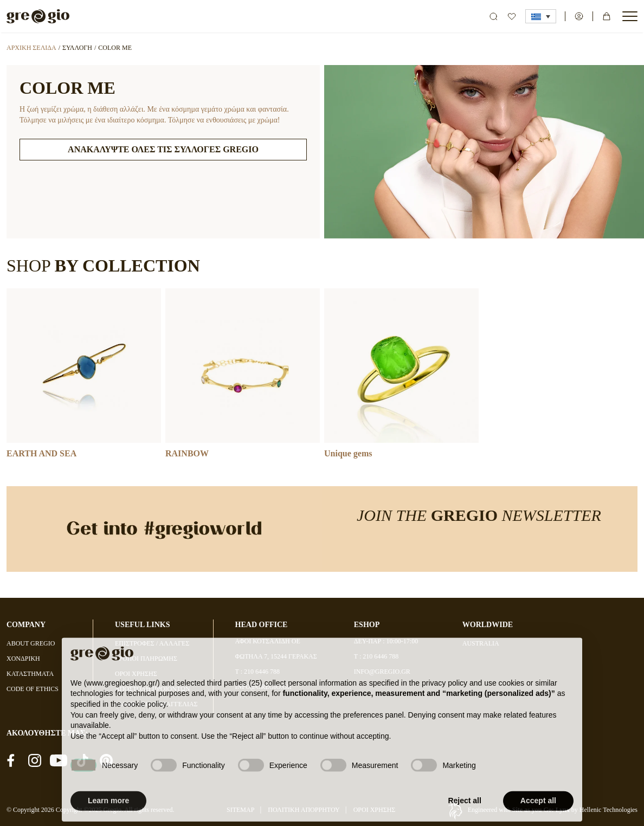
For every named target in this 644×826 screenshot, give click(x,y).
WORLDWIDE (488, 625)
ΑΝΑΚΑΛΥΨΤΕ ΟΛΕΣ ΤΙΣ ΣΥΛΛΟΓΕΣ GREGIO (163, 149)
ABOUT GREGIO (31, 643)
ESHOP (367, 625)
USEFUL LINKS (143, 625)
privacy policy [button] (445, 704)
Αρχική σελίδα (31, 48)
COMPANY (26, 625)
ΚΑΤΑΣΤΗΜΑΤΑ (30, 674)
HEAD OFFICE (262, 625)
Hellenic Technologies (608, 810)
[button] (541, 16)
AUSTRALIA (481, 643)
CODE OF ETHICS (33, 689)
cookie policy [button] (144, 725)
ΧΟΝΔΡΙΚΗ (23, 659)
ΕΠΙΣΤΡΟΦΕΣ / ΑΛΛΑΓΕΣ (152, 643)
